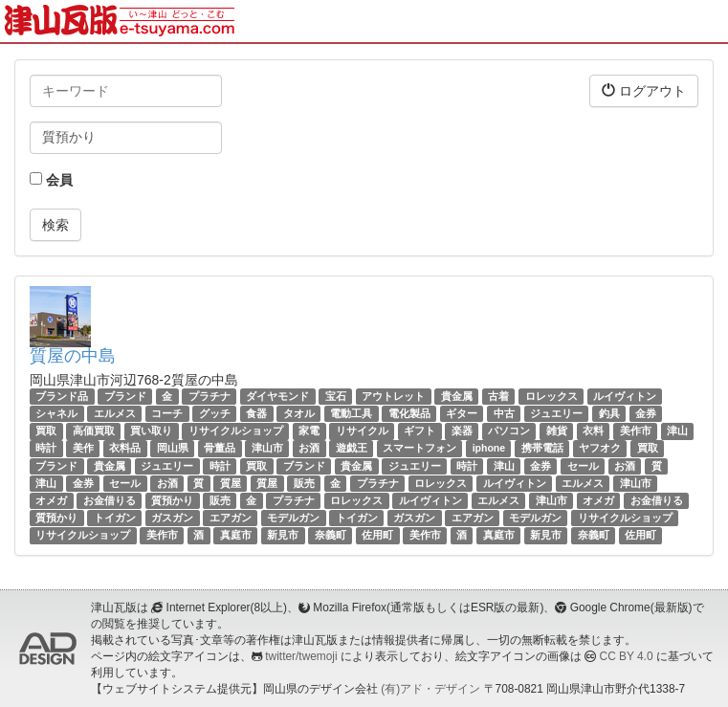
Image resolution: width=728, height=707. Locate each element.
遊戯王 (352, 449)
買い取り (151, 431)
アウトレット (393, 396)
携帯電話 (542, 449)
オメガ (51, 500)
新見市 (283, 535)
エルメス (115, 413)
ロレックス (552, 396)
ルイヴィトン (625, 396)
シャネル (56, 413)
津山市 (267, 449)
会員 (51, 180)
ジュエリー (556, 413)
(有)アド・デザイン (430, 689)
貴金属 (457, 396)
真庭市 (236, 535)
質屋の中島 (73, 356)
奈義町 (331, 535)
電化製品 (409, 413)
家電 (309, 431)
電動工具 (351, 413)
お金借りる (110, 500)
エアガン (231, 518)
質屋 (231, 483)
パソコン (509, 431)
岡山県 (173, 449)
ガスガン (172, 518)
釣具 (609, 413)
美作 (83, 449)
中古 (504, 413)
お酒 (309, 449)
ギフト (419, 431)
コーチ (167, 413)
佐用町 (377, 535)
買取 (46, 431)
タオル (299, 413)
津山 (677, 431)
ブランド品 (62, 396)
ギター (462, 413)
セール (583, 466)
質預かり (172, 500)
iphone (489, 449)
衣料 (593, 431)
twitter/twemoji (301, 656)
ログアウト (644, 90)
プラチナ (210, 396)
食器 (256, 413)
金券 (646, 413)
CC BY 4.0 (627, 656)
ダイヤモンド (277, 396)
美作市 (636, 431)
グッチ (215, 413)
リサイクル (362, 431)
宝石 (336, 396)
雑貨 (557, 431)
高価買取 (94, 431)
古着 (498, 396)
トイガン (115, 518)
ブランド (125, 396)
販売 (304, 483)
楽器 (462, 431)
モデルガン (293, 518)
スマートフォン (419, 449)
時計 (46, 449)
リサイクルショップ (236, 431)
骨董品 (220, 449)
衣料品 (125, 449)
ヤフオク (600, 449)
